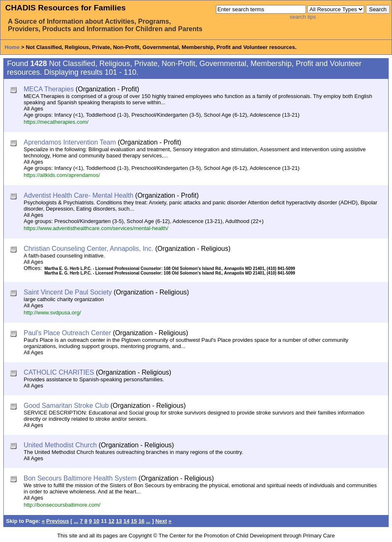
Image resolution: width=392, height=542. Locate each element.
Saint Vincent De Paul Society (68, 292)
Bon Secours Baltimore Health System (80, 478)
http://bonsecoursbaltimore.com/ (62, 505)
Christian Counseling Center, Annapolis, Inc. (88, 249)
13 (119, 521)
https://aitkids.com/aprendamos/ (62, 175)
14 (126, 521)
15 (134, 521)
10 (96, 521)
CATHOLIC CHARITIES (59, 372)
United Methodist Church (60, 445)
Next (161, 521)
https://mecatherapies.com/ (56, 122)
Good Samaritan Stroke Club (66, 406)
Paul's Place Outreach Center (67, 333)
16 (141, 521)
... (76, 521)
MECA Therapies (49, 89)
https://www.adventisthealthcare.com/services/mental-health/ (96, 228)
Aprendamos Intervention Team (70, 142)
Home (12, 47)
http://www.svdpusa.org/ (52, 313)
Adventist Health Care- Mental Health (78, 195)
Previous (58, 521)
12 (111, 521)
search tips (303, 17)
